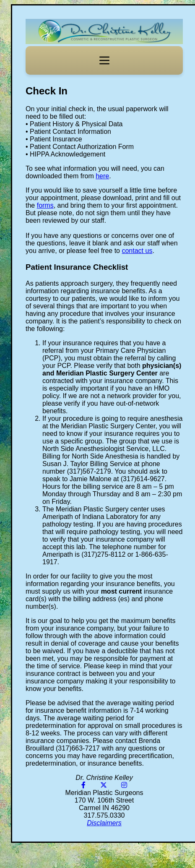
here (102, 176)
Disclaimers (104, 823)
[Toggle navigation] (104, 60)
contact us (137, 251)
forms (45, 205)
